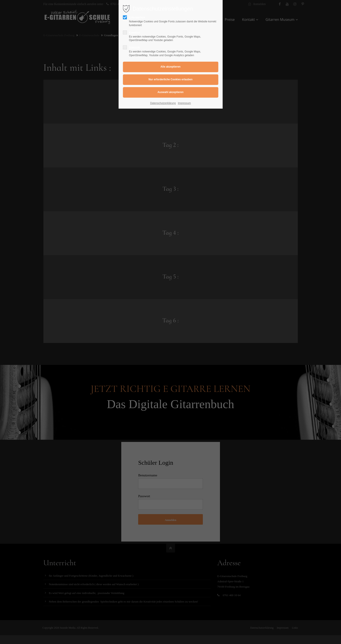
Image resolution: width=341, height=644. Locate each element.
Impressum (184, 103)
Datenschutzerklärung (163, 103)
